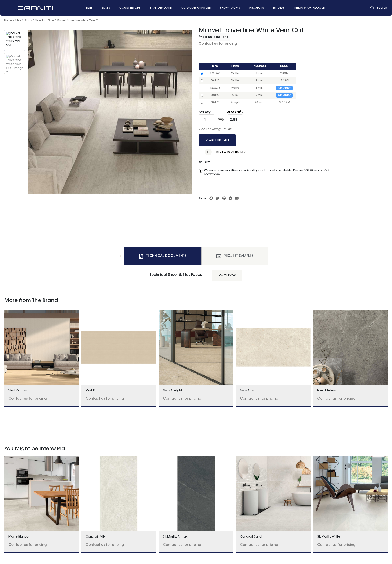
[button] (211, 198)
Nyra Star (247, 391)
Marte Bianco (19, 537)
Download (227, 275)
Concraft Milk (95, 537)
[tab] (163, 256)
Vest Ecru (92, 391)
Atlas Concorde (216, 37)
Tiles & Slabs (23, 21)
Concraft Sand (251, 537)
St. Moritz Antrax (175, 537)
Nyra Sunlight (173, 391)
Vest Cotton (18, 391)
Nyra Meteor (327, 391)
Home (8, 21)
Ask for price (217, 140)
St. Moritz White (329, 537)
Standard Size (44, 21)
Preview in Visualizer (225, 152)
